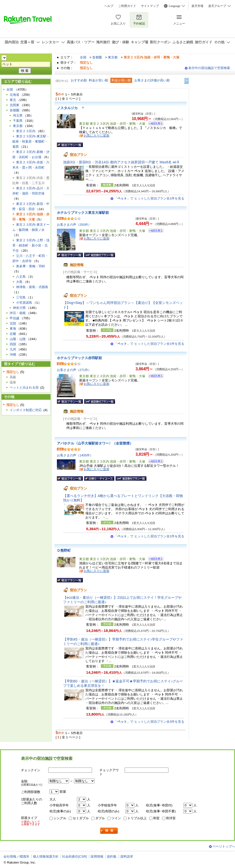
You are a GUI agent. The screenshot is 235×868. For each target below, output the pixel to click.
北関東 (14, 105)
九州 (13, 349)
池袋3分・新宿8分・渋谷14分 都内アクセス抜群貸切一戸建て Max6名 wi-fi (121, 162)
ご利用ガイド (127, 6)
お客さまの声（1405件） (75, 455)
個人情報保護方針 (46, 856)
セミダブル (81, 818)
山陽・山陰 (18, 339)
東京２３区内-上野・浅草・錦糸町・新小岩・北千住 (31, 245)
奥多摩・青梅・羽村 (31, 266)
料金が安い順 (98, 80)
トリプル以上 (137, 818)
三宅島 (21, 297)
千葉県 (18, 121)
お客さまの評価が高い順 (152, 80)
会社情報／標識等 (16, 856)
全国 (83, 57)
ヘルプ (109, 6)
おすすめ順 (79, 80)
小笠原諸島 (24, 303)
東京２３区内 (26, 131)
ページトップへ (224, 846)
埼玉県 (18, 115)
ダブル (100, 818)
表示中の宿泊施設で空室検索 (209, 68)
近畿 (13, 334)
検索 (109, 831)
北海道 (14, 95)
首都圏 (97, 57)
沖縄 (13, 355)
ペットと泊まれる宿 (24, 387)
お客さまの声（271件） (74, 370)
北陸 (13, 323)
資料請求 (127, 856)
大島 (19, 282)
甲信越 (14, 318)
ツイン (116, 818)
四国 (13, 344)
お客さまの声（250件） (74, 225)
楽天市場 (197, 6)
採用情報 (97, 856)
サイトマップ (150, 6)
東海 (13, 329)
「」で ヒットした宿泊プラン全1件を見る (149, 198)
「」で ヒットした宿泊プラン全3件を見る (149, 722)
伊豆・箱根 (18, 313)
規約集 (112, 856)
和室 (156, 818)
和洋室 (171, 818)
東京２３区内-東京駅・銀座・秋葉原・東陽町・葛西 (31, 141)
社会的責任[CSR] (74, 856)
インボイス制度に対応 (26, 410)
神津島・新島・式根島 (32, 287)
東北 (13, 100)
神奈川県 (19, 308)
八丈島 (21, 277)
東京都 (113, 57)
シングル (60, 818)
